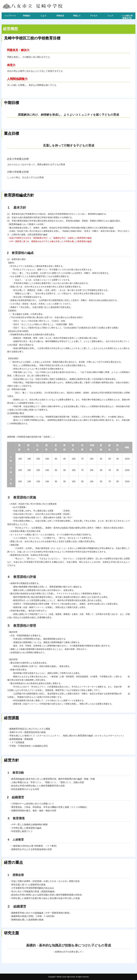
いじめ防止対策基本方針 (127, 17)
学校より (77, 16)
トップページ (10, 16)
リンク (110, 16)
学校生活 (60, 16)
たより (43, 16)
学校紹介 (27, 16)
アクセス (94, 16)
